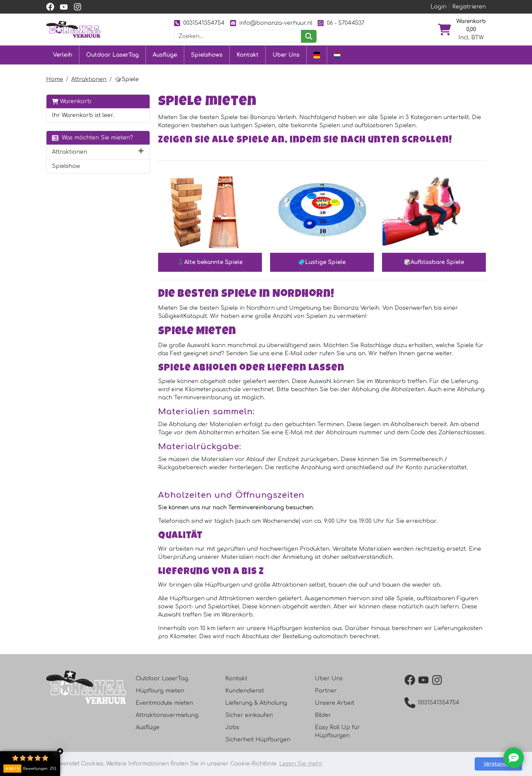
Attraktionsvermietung (167, 715)
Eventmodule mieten (164, 703)
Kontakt (248, 55)
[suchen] (309, 36)
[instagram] (77, 7)
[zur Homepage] (73, 29)
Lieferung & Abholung (256, 703)
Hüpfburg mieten (160, 691)
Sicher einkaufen (249, 715)
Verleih (63, 55)
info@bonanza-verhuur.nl (271, 23)
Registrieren (469, 7)
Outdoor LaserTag (112, 55)
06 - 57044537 (341, 23)
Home (55, 79)
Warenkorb (72, 101)
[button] (141, 152)
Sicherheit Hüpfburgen (258, 740)
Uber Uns (286, 55)
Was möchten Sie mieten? (92, 138)
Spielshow (66, 166)
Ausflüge (165, 55)
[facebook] (50, 7)
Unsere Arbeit (335, 703)
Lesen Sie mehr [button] (301, 764)
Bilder (323, 715)
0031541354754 (199, 23)
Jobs (232, 727)
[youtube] (64, 7)
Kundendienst (245, 691)
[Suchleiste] (238, 36)
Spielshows (207, 55)
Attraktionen (89, 79)
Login (439, 7)
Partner (326, 691)
